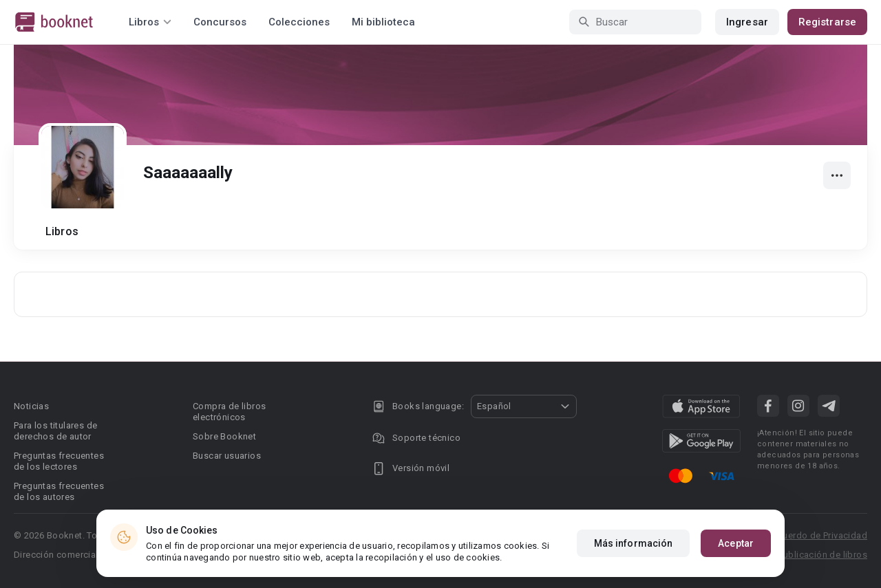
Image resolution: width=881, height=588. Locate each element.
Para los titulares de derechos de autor (55, 431)
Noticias (31, 406)
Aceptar (736, 543)
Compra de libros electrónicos (229, 412)
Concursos (220, 22)
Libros (62, 231)
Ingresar (747, 22)
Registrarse (827, 22)
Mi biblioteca (383, 22)
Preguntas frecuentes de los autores (59, 491)
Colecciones (299, 22)
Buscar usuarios (227, 456)
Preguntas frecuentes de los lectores (59, 461)
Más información (634, 543)
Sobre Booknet (224, 436)
